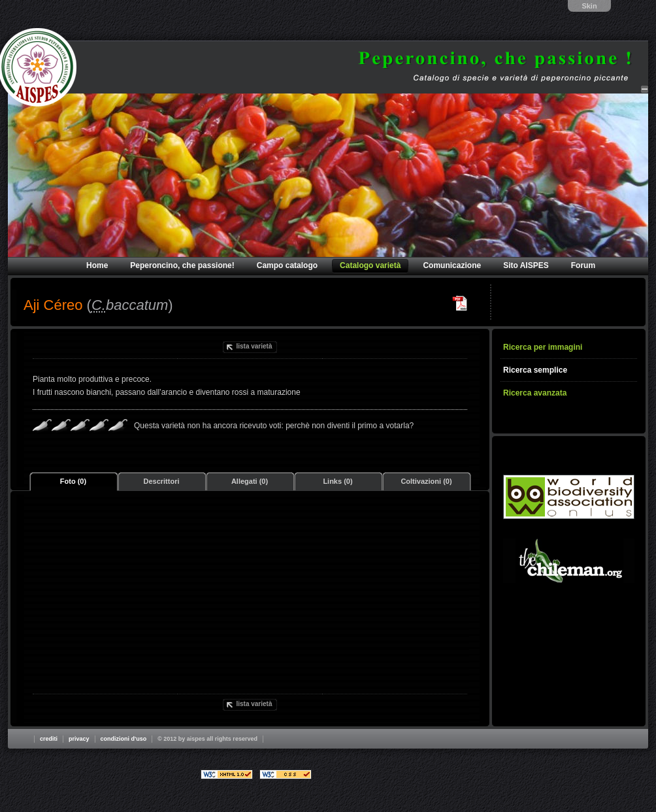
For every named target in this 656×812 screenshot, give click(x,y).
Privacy (79, 739)
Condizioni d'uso (124, 739)
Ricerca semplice (535, 370)
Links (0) (337, 481)
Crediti (49, 739)
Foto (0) (73, 481)
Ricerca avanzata (535, 393)
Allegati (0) (250, 481)
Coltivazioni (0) (426, 481)
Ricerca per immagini (543, 347)
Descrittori (161, 481)
